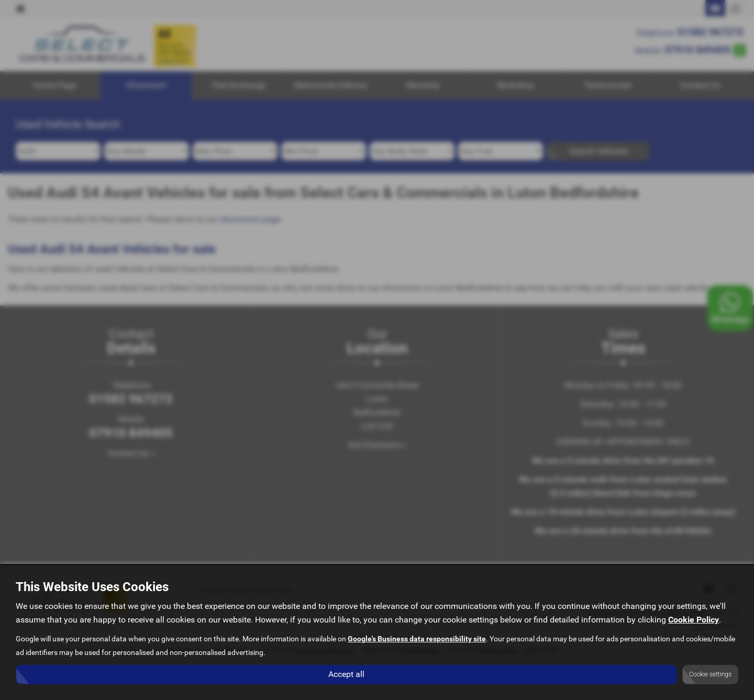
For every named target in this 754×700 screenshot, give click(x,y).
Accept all (346, 674)
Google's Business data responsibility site (417, 639)
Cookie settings (710, 674)
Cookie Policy (694, 620)
